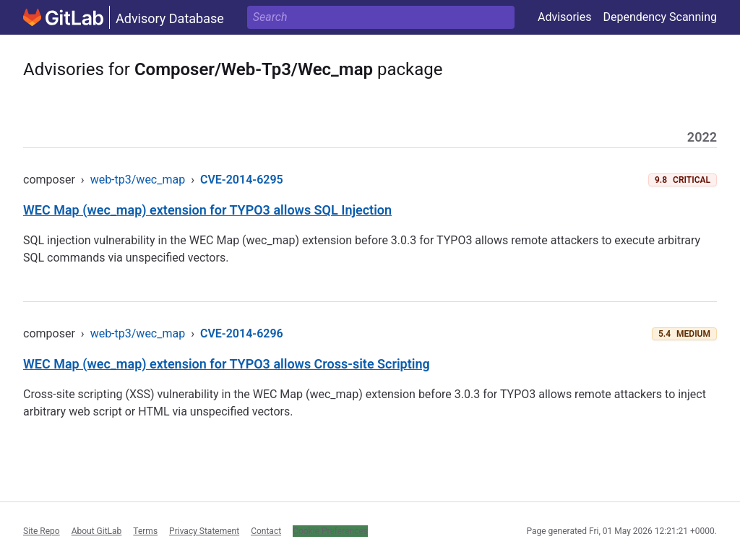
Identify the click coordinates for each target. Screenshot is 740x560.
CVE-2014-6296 (242, 333)
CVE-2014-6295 (242, 180)
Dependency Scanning (660, 17)
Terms (145, 531)
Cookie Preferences (330, 531)
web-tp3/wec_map (138, 180)
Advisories (565, 17)
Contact (266, 531)
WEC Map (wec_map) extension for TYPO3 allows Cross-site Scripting (227, 364)
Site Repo (42, 531)
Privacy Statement (204, 531)
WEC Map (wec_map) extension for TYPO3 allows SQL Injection (207, 210)
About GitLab (97, 531)
